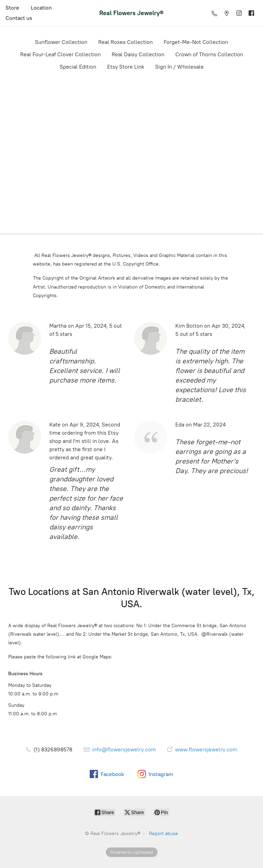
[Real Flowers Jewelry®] (131, 13)
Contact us (19, 18)
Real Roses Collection (126, 42)
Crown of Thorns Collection (209, 54)
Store (12, 8)
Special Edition (78, 67)
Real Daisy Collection (138, 54)
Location (41, 8)
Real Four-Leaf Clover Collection (60, 54)
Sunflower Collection (61, 42)
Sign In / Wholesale (179, 67)
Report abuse (164, 834)
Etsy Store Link (126, 67)
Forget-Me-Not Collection (196, 42)
